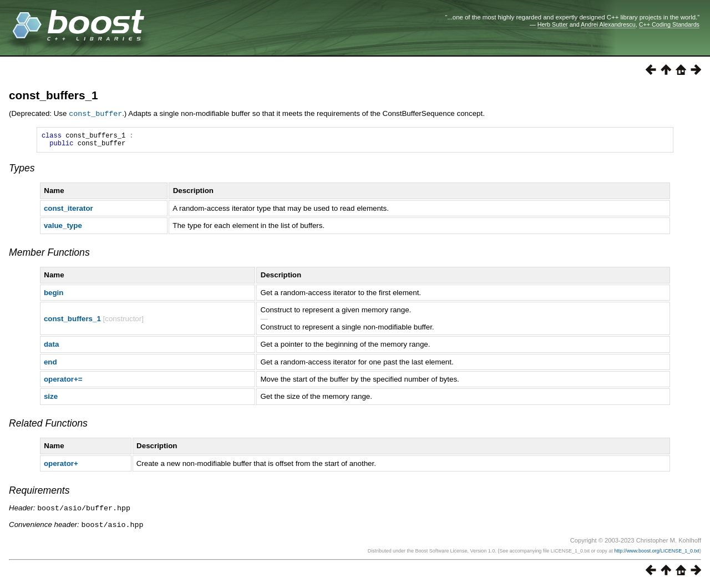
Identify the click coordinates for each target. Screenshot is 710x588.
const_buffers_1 (54, 95)
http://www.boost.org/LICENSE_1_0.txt (657, 552)
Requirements (39, 493)
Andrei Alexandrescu (608, 24)
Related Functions (48, 426)
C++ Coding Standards (669, 24)
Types (22, 171)
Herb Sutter (553, 24)
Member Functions (49, 255)
